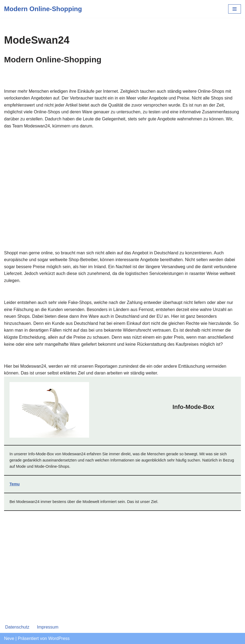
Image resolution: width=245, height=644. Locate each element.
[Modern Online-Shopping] (43, 9)
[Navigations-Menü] (235, 9)
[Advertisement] (122, 196)
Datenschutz (17, 627)
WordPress (59, 638)
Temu (15, 484)
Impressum (48, 627)
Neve (9, 638)
